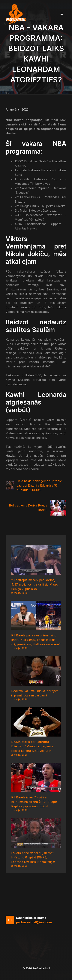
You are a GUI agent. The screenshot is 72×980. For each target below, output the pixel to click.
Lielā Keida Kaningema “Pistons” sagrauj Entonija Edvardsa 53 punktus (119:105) (39, 485)
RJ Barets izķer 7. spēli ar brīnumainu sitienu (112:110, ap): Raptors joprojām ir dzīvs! (34, 802)
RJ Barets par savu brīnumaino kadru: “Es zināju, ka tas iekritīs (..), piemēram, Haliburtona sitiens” (36, 640)
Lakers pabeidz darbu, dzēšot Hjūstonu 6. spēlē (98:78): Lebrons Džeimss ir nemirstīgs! (33, 857)
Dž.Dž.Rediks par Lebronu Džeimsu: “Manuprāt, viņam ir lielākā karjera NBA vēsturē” (32, 746)
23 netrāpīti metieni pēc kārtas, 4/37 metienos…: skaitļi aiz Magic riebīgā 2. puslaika (35, 584)
